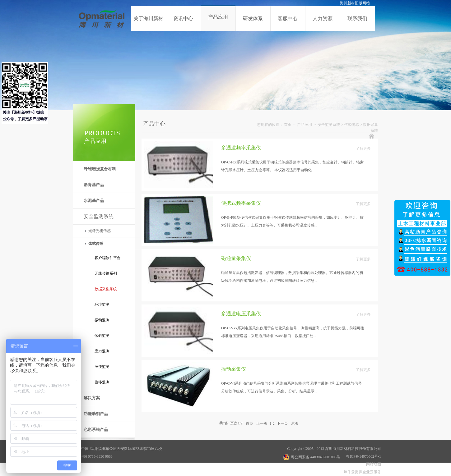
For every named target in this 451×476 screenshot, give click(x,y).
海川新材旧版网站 (355, 3)
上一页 (262, 423)
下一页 (282, 423)
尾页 (295, 423)
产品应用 (305, 125)
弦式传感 (351, 125)
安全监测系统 (329, 125)
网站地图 (373, 464)
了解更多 (363, 149)
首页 (288, 125)
